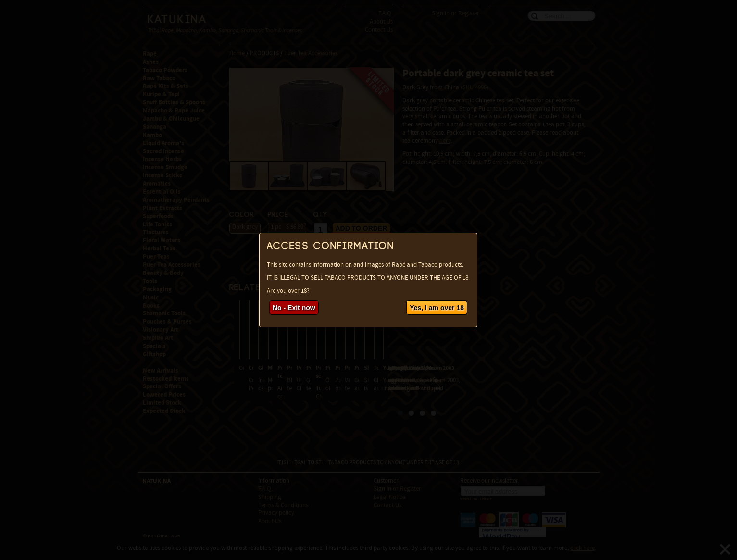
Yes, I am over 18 (437, 308)
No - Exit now (294, 308)
